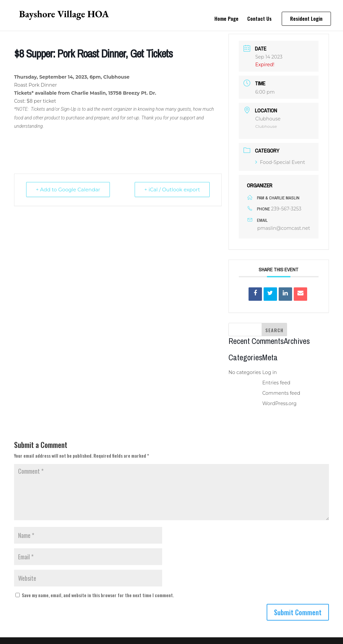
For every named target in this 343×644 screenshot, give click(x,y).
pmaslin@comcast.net (284, 228)
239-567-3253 (286, 209)
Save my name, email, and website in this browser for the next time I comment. (98, 595)
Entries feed (276, 383)
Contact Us (259, 19)
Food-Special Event (280, 162)
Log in (269, 372)
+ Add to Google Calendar (68, 190)
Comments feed (281, 393)
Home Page (226, 19)
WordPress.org (279, 403)
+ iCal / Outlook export (172, 190)
